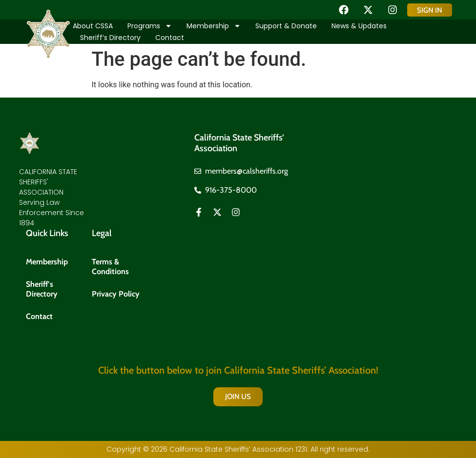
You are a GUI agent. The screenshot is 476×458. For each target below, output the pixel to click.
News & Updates (359, 26)
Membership (214, 26)
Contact (170, 38)
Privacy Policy (116, 294)
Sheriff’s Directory (110, 38)
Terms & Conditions (110, 267)
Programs (150, 26)
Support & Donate (286, 26)
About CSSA (93, 26)
